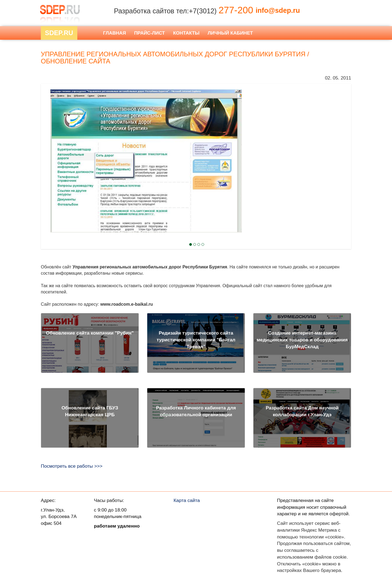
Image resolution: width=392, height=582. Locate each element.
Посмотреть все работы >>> (72, 466)
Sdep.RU (59, 33)
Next (51, 147)
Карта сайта (187, 500)
